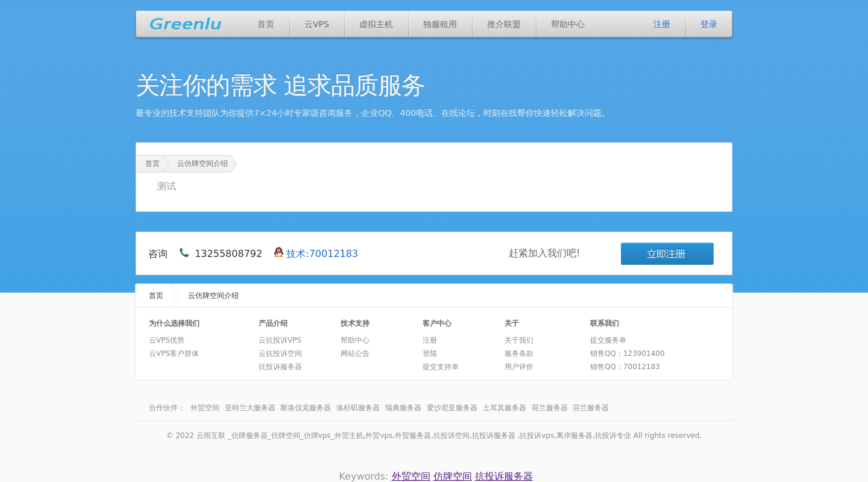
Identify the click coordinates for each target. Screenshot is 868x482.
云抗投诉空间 (280, 354)
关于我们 (519, 340)
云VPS (317, 24)
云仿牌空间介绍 (203, 163)
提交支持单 (441, 367)
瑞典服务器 (403, 408)
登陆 (430, 354)
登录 (709, 24)
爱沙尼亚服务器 (452, 408)
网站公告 (355, 354)
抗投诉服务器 (280, 367)
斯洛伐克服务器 (306, 408)
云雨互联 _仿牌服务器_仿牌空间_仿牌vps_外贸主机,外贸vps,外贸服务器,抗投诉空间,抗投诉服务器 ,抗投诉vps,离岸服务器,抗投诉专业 (414, 436)
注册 (662, 24)
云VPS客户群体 (174, 354)
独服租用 (440, 24)
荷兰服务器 (550, 408)
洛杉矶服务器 (358, 408)
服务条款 (519, 354)
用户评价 (519, 367)
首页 (266, 24)
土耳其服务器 (505, 408)
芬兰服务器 (591, 408)
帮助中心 (568, 24)
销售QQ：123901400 (627, 354)
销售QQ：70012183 (625, 367)
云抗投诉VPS (280, 340)
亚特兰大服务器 (250, 408)
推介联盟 (504, 24)
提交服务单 (608, 340)
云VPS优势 (167, 340)
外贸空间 (205, 408)
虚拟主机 (376, 24)
